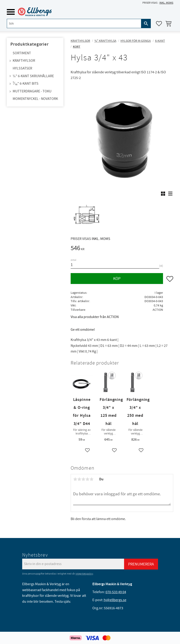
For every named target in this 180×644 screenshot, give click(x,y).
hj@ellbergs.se (115, 600)
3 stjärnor (83, 479)
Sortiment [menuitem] (22, 53)
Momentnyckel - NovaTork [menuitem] (35, 99)
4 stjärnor (87, 479)
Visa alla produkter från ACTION (95, 317)
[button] (11, 12)
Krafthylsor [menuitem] (24, 61)
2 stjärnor (79, 479)
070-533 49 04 (116, 592)
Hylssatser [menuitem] (22, 68)
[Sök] (146, 23)
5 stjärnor (91, 479)
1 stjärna (75, 479)
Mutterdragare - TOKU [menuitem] (32, 91)
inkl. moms (166, 3)
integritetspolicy (84, 574)
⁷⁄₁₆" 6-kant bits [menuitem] (26, 84)
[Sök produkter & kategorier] (74, 23)
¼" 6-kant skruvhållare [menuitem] (33, 76)
